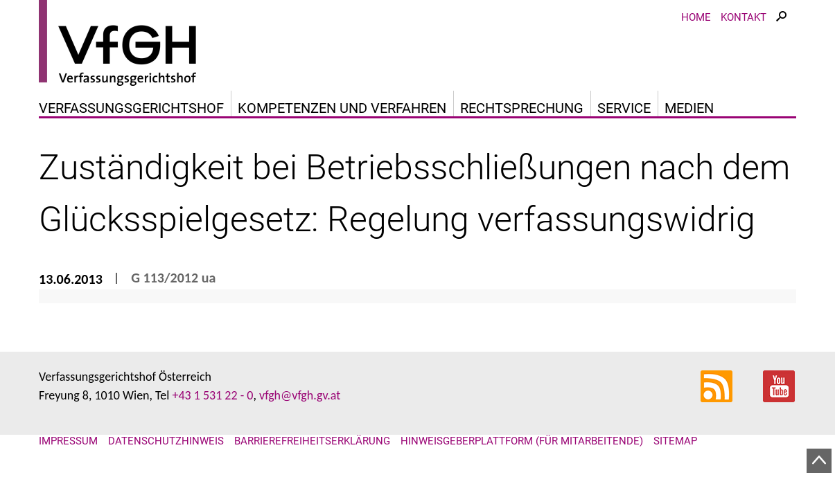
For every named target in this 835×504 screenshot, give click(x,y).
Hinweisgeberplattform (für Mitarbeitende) (522, 441)
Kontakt (744, 17)
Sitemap (675, 441)
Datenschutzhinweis (166, 441)
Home (696, 17)
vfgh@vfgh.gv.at (300, 395)
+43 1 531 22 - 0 (212, 395)
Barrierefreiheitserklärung (312, 441)
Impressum (68, 441)
